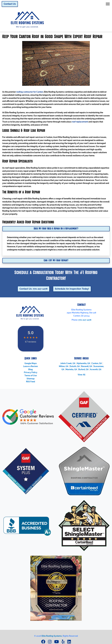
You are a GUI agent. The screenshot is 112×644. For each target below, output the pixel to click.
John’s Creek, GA (68, 363)
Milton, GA (64, 366)
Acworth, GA (96, 369)
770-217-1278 (85, 320)
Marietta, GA (71, 369)
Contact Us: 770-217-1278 (34, 289)
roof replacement (80, 122)
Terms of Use (31, 375)
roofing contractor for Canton (30, 92)
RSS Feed (31, 382)
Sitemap (31, 379)
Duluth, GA (75, 366)
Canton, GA (97, 363)
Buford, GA (83, 369)
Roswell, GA (87, 366)
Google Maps (31, 363)
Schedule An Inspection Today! (72, 289)
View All (81, 375)
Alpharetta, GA (83, 363)
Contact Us (10, 4)
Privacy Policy (31, 372)
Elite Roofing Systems (52, 636)
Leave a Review (31, 366)
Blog (31, 369)
